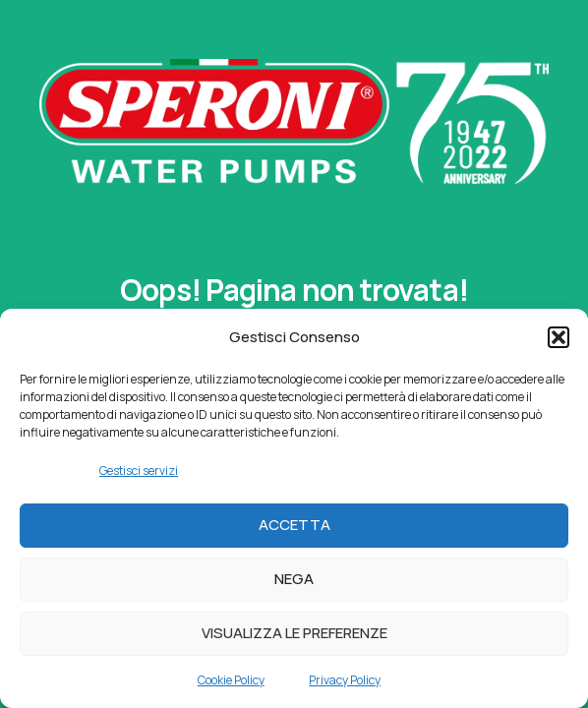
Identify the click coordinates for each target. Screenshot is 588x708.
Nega (294, 579)
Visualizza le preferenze (294, 633)
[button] (559, 337)
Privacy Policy (345, 680)
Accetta (294, 525)
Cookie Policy (231, 680)
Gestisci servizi (139, 471)
